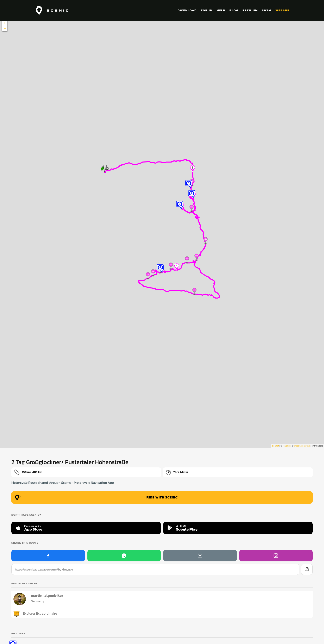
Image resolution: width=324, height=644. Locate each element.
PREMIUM (250, 10)
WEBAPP (282, 10)
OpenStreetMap (302, 446)
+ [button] (5, 23)
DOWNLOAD (187, 10)
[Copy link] (307, 569)
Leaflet (276, 446)
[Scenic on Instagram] (276, 556)
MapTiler (287, 446)
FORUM (207, 10)
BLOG (234, 10)
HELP (221, 10)
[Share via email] (200, 556)
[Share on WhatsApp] (124, 556)
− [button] (5, 29)
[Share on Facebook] (48, 556)
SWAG (267, 10)
